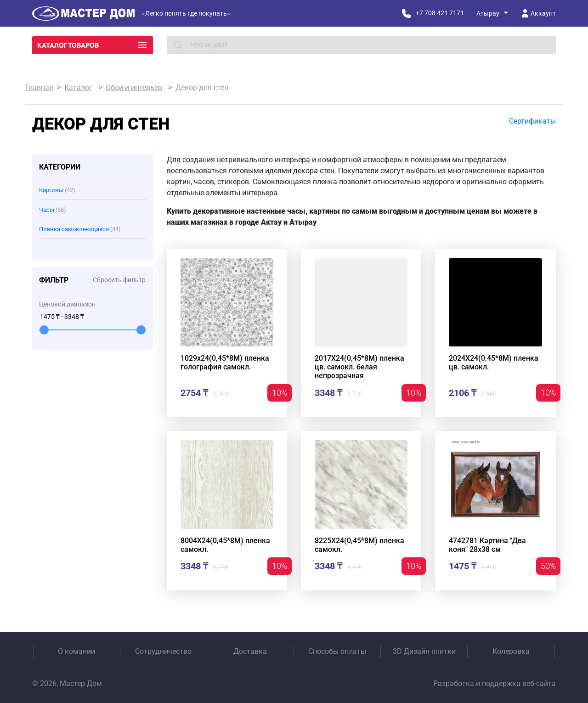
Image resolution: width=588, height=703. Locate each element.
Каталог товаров (93, 45)
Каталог (78, 88)
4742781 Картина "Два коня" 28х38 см (487, 545)
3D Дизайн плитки (424, 651)
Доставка (250, 651)
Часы (53, 210)
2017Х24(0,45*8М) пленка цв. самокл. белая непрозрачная (359, 367)
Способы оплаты (337, 651)
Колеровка (511, 651)
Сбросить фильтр (119, 280)
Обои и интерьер (134, 88)
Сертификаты (532, 121)
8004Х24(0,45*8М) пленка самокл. (225, 545)
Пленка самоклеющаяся (80, 229)
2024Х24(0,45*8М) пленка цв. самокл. (494, 363)
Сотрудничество (163, 651)
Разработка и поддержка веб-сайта (495, 683)
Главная (39, 88)
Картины (57, 190)
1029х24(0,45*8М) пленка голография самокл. (225, 363)
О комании (76, 651)
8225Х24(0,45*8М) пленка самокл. (359, 545)
